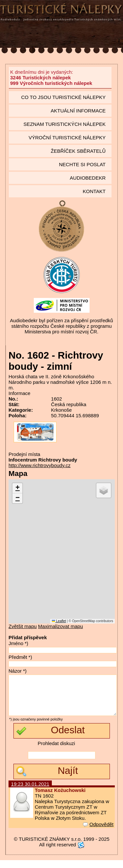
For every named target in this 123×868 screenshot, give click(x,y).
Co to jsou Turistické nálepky (63, 97)
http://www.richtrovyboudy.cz (40, 465)
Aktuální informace (78, 111)
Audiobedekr (88, 178)
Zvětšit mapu (23, 626)
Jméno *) (18, 643)
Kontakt (94, 191)
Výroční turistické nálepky (67, 138)
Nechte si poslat (82, 164)
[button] (17, 488)
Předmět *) (20, 657)
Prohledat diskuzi (56, 751)
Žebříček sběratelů (78, 151)
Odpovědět (98, 832)
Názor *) (18, 671)
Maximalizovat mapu (61, 626)
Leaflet (59, 621)
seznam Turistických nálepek (64, 124)
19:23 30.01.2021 (30, 792)
